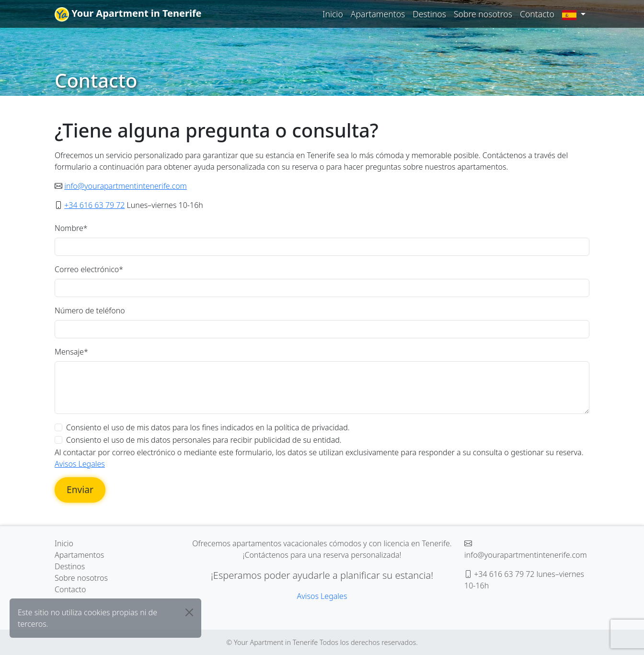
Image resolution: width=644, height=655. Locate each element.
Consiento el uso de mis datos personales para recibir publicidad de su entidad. (204, 440)
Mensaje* (71, 352)
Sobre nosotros (483, 14)
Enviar (80, 489)
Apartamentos (378, 14)
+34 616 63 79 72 (94, 205)
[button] (574, 14)
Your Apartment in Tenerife (128, 14)
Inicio (333, 14)
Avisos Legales (80, 464)
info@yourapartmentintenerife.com (126, 186)
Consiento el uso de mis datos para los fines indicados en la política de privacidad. (208, 427)
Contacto (537, 14)
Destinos (429, 14)
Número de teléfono (90, 310)
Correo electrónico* (89, 269)
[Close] (189, 612)
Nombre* (71, 228)
